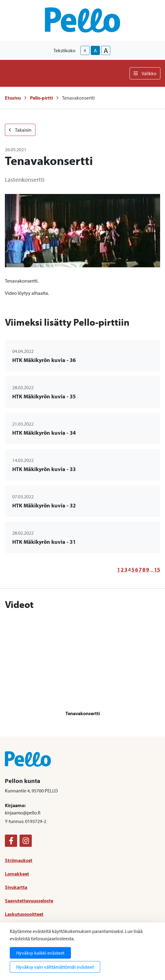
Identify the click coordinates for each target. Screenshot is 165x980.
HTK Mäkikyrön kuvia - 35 (44, 396)
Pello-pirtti (41, 98)
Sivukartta (16, 887)
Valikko (145, 73)
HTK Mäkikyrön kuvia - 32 (44, 505)
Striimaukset (19, 860)
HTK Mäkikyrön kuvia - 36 (44, 360)
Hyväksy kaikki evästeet (40, 953)
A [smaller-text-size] (85, 50)
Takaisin (20, 130)
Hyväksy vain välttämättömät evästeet (55, 967)
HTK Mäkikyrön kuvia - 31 (44, 542)
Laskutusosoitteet (24, 914)
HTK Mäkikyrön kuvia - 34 (44, 433)
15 (157, 570)
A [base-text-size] (95, 50)
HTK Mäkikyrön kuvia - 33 (44, 469)
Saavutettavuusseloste (29, 901)
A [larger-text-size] (106, 50)
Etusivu (13, 98)
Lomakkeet (17, 874)
